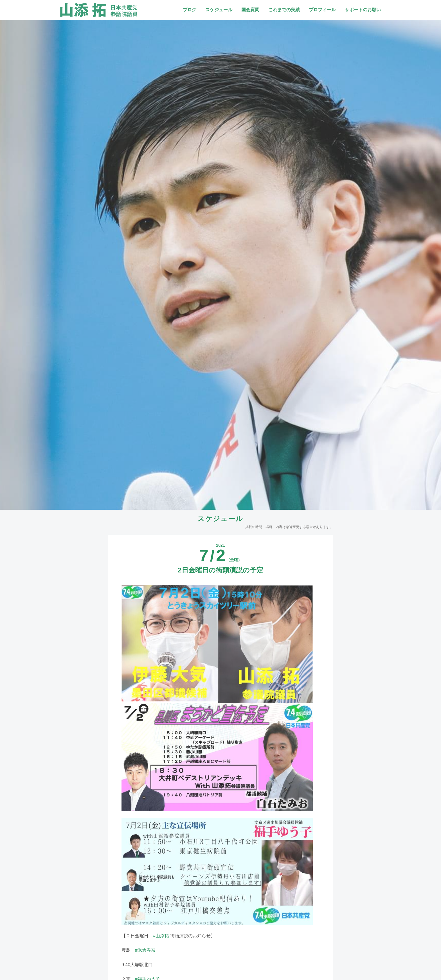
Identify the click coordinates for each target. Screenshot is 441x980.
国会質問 (250, 10)
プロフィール (322, 10)
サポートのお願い (363, 10)
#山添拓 (161, 936)
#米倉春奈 (145, 950)
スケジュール (219, 10)
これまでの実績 (284, 10)
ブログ (190, 10)
